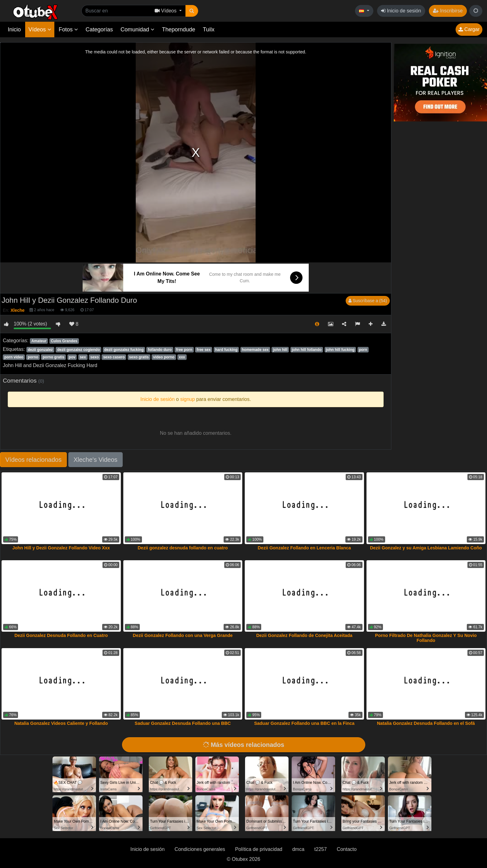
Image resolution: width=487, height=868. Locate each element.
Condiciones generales (200, 849)
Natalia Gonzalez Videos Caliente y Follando (61, 723)
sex (83, 357)
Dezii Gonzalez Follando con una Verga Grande (183, 635)
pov (72, 357)
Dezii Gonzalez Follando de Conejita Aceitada (304, 635)
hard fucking (226, 350)
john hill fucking (340, 350)
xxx (182, 357)
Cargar (469, 29)
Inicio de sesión (401, 11)
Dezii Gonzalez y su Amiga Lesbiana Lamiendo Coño (426, 548)
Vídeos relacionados (33, 460)
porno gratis (53, 357)
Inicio (14, 30)
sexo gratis (139, 357)
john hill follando (307, 350)
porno (33, 357)
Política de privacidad (259, 849)
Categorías (99, 30)
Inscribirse (448, 11)
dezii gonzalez (40, 350)
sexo (95, 357)
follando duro (160, 350)
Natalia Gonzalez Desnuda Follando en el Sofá (426, 723)
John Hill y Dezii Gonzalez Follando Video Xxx (61, 548)
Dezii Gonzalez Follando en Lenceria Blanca (304, 548)
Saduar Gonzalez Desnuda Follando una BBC (183, 723)
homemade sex (255, 350)
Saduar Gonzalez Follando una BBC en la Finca (304, 723)
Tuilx (209, 30)
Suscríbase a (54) (368, 301)
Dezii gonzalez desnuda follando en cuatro (183, 548)
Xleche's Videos (96, 460)
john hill (280, 350)
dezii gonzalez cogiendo (78, 350)
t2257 (321, 849)
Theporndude (179, 30)
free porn (184, 350)
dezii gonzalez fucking (124, 350)
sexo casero (114, 357)
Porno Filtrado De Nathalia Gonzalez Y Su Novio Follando (426, 638)
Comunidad (137, 30)
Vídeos (40, 30)
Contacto (347, 849)
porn (363, 350)
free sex (204, 350)
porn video (14, 357)
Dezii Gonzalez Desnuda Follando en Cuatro (61, 635)
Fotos (68, 30)
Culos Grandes (64, 341)
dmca (298, 849)
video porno (164, 357)
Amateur (39, 341)
